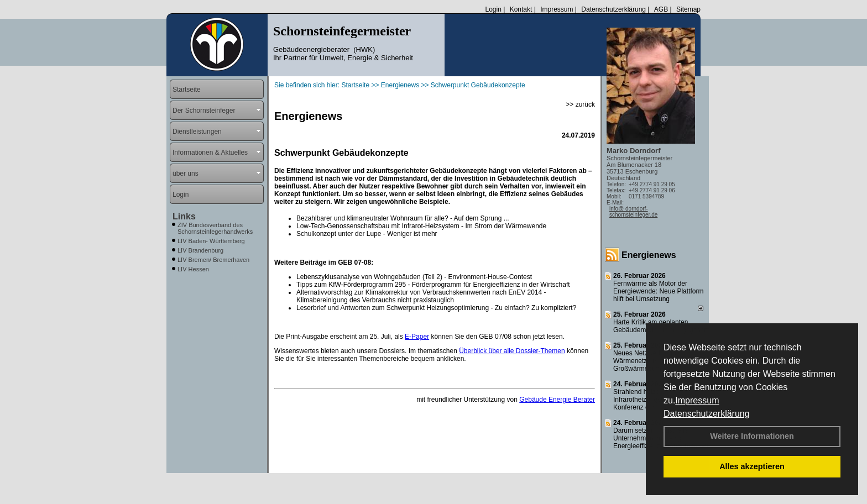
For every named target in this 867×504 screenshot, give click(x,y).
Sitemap (688, 9)
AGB (661, 9)
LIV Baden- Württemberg (211, 241)
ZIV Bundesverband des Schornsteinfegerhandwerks (215, 228)
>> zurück (580, 104)
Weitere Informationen (752, 436)
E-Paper (417, 337)
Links (184, 216)
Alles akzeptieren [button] (752, 466)
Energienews (649, 255)
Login (493, 9)
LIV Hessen (193, 269)
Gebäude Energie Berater (557, 400)
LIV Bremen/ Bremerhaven (213, 260)
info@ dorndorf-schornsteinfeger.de (633, 212)
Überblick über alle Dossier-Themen (512, 351)
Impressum (697, 400)
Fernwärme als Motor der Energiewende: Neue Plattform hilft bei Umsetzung (658, 291)
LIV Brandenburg (200, 250)
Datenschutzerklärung (707, 414)
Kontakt (521, 9)
